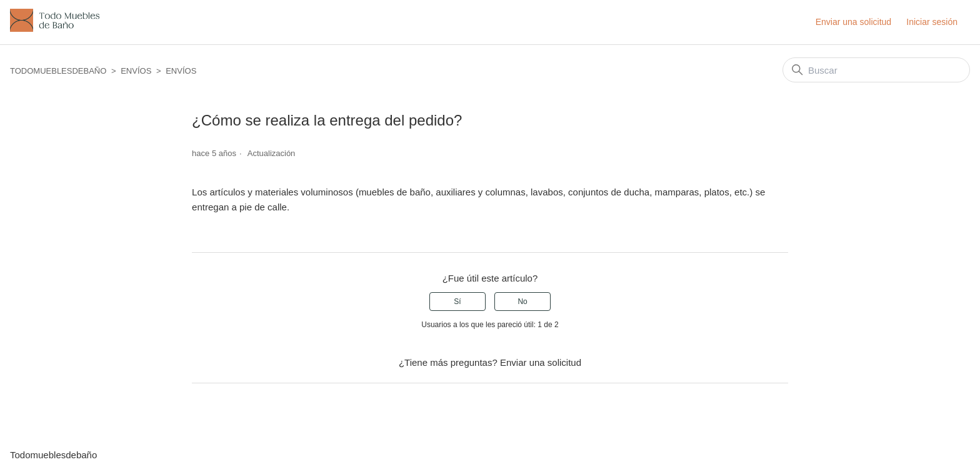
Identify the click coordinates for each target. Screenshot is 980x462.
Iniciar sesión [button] (932, 22)
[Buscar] (876, 70)
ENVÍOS (136, 71)
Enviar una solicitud (853, 22)
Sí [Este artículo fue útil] (457, 302)
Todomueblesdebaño (58, 71)
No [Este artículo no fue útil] (522, 302)
